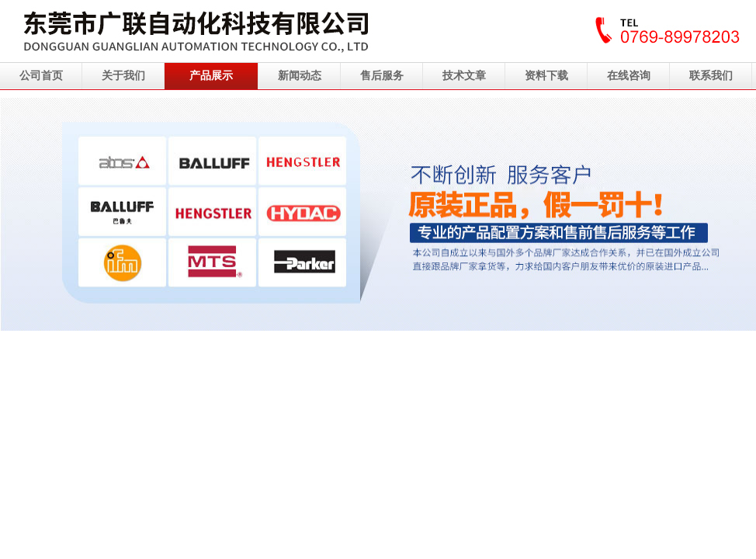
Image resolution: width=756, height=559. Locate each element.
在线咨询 (629, 76)
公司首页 (41, 76)
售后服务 (382, 76)
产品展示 (211, 76)
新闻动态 (300, 76)
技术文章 (464, 76)
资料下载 (546, 76)
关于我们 (123, 76)
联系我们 (711, 76)
